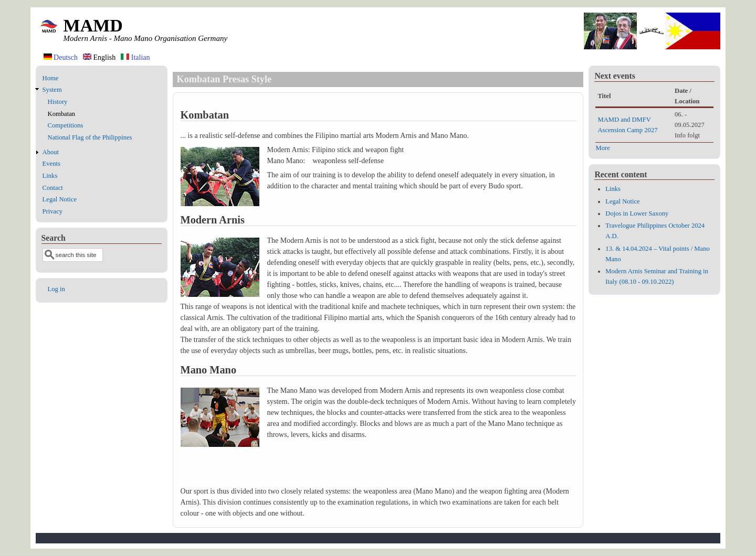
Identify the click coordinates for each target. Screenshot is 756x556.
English (99, 57)
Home (51, 78)
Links (50, 176)
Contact (53, 188)
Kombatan (61, 114)
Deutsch (61, 57)
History (58, 102)
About (51, 152)
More (602, 148)
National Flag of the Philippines (90, 137)
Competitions (66, 125)
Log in (56, 289)
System (52, 90)
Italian (135, 57)
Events (51, 164)
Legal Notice (60, 199)
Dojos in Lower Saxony (637, 213)
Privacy (52, 211)
